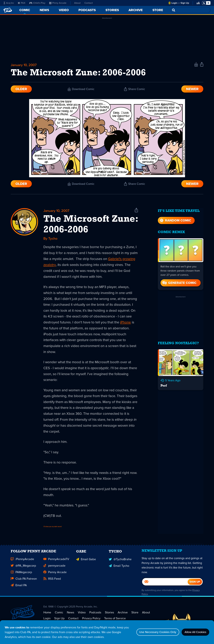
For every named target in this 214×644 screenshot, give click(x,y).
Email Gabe (86, 567)
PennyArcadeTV (56, 567)
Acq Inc (9, 3)
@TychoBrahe (120, 567)
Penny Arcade (55, 580)
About (77, 3)
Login (174, 3)
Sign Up (185, 3)
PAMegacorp (21, 580)
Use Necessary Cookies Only (156, 632)
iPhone (49, 330)
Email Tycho (119, 573)
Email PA (19, 593)
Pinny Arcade (58, 3)
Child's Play (37, 3)
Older (21, 90)
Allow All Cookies (195, 632)
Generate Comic (179, 282)
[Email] (165, 591)
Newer (192, 90)
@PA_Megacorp (23, 573)
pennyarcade (54, 573)
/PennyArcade (22, 567)
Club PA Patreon (24, 586)
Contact (89, 3)
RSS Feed (52, 586)
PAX (22, 3)
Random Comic (175, 220)
